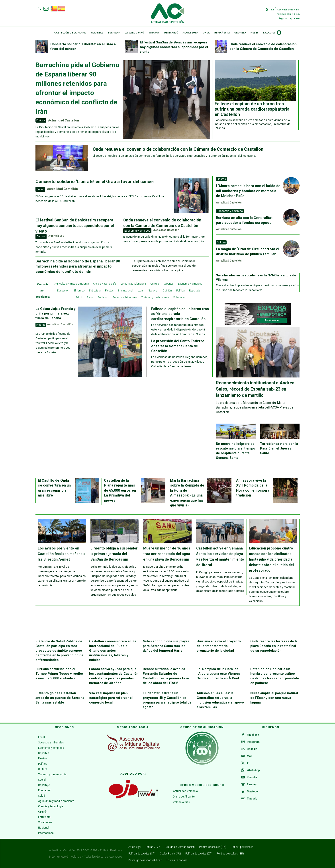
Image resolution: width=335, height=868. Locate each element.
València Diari (181, 802)
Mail (250, 756)
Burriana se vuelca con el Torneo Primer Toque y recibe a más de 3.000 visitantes (59, 674)
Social (40, 189)
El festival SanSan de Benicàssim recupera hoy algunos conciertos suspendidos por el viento (174, 47)
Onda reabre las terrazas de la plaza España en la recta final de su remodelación (274, 646)
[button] (39, 8)
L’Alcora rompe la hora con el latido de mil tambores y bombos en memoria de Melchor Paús (248, 191)
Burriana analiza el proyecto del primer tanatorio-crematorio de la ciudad (219, 646)
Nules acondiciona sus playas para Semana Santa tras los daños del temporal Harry (166, 646)
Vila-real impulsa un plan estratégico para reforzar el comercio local (111, 698)
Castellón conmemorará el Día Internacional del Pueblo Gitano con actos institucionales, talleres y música (113, 651)
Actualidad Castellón (64, 120)
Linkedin (252, 749)
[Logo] (167, 13)
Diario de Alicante (184, 797)
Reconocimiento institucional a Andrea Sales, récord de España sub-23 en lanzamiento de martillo (255, 389)
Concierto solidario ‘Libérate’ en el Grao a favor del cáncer (95, 182)
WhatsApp (253, 770)
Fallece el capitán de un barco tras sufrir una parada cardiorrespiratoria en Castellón (252, 109)
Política (41, 120)
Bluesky (252, 784)
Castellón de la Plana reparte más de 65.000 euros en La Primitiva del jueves (120, 490)
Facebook (253, 735)
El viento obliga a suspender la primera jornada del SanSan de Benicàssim (114, 554)
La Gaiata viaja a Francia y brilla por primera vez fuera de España (56, 313)
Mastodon (253, 792)
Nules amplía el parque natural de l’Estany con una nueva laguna (274, 698)
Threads (252, 799)
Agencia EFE (56, 236)
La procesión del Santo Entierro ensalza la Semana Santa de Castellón (178, 346)
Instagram (253, 742)
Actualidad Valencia (185, 791)
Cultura (41, 237)
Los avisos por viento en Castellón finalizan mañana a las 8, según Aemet (62, 554)
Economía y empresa (137, 231)
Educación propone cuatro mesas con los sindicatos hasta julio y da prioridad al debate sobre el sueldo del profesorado (271, 559)
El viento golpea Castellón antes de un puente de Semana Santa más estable (60, 698)
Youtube (252, 777)
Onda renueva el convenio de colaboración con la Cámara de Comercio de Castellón (178, 149)
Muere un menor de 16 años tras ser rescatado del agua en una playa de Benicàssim (167, 554)
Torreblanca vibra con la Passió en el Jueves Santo (279, 448)
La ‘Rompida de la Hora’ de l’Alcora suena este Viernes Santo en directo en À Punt (218, 674)
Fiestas (41, 325)
